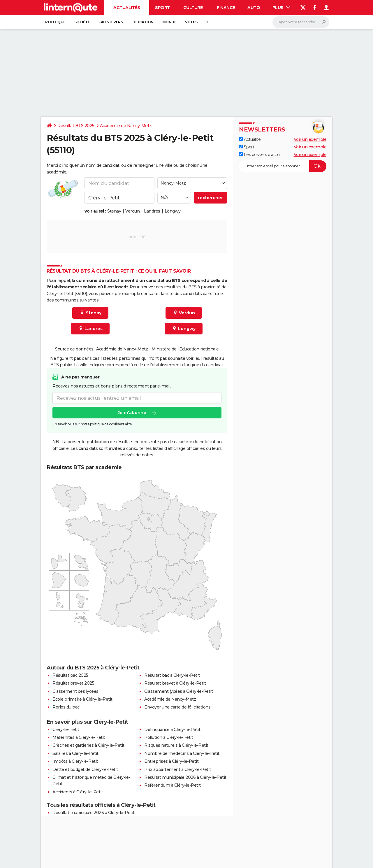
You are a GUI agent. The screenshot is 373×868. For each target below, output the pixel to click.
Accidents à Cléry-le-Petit (78, 792)
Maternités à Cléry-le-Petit (79, 737)
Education (142, 22)
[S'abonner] (283, 166)
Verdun (132, 211)
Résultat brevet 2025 (73, 683)
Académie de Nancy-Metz (126, 126)
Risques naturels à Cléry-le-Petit (176, 745)
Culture (193, 8)
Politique (55, 22)
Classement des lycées (75, 691)
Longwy (173, 211)
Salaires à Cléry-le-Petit (75, 753)
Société (82, 22)
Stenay (114, 211)
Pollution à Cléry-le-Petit (169, 737)
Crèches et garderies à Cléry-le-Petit (88, 745)
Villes (191, 22)
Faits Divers (111, 22)
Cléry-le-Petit (66, 730)
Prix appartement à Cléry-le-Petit (178, 769)
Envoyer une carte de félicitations (177, 707)
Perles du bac (66, 707)
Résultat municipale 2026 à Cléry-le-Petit (185, 777)
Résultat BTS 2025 (76, 126)
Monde (169, 22)
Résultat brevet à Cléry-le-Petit (175, 683)
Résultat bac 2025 (70, 675)
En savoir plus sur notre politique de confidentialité (92, 424)
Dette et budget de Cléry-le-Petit (85, 769)
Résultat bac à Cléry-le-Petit (172, 675)
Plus (281, 8)
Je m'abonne (132, 413)
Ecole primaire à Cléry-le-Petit (82, 699)
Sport (162, 8)
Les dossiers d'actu (259, 155)
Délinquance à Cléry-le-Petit (172, 730)
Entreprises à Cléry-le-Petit (171, 761)
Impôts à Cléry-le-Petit (75, 761)
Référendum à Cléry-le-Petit (173, 785)
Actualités (127, 8)
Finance (226, 8)
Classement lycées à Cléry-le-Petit (178, 691)
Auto (254, 8)
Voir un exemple (310, 139)
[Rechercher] (301, 22)
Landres (152, 211)
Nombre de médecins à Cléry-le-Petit (182, 753)
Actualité (250, 139)
